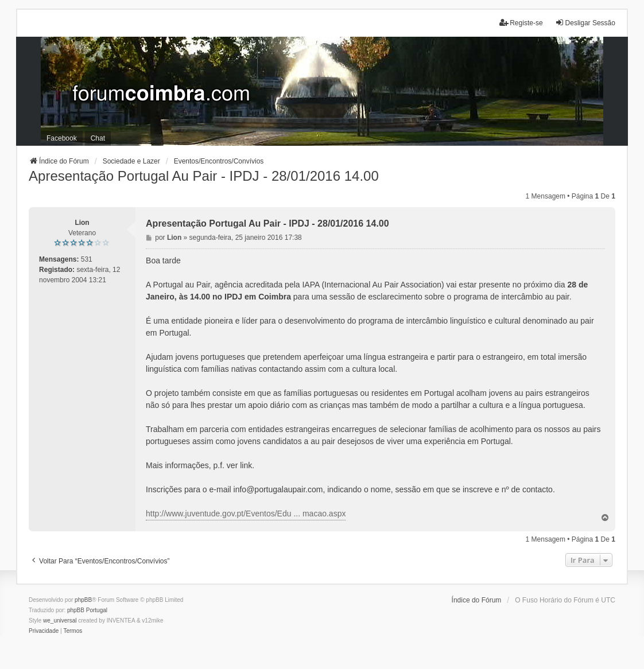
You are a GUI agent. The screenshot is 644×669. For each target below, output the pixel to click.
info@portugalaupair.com (278, 489)
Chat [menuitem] (98, 138)
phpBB (83, 600)
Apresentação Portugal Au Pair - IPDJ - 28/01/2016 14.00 (204, 176)
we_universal (60, 621)
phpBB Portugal (87, 610)
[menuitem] (44, 631)
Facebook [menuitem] (62, 138)
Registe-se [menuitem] (521, 23)
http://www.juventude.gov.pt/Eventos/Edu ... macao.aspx (246, 514)
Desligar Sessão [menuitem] (585, 23)
